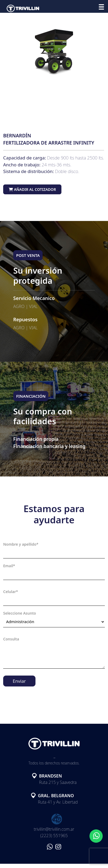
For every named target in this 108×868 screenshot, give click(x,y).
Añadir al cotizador (32, 189)
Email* (9, 566)
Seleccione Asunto (20, 613)
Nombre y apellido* (21, 544)
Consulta (11, 639)
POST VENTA (28, 255)
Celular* (11, 592)
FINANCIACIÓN (31, 396)
